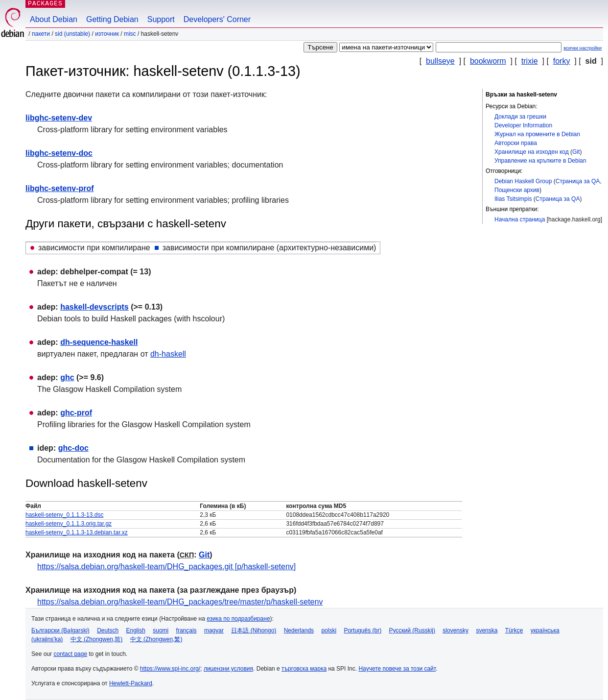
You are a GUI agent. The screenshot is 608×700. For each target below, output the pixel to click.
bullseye (440, 61)
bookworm (488, 61)
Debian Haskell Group (523, 181)
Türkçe (514, 630)
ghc (67, 377)
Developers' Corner (217, 19)
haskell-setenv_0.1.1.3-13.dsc (64, 515)
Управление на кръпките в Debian (540, 161)
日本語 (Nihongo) (254, 630)
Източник (107, 34)
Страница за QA (578, 181)
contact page (70, 654)
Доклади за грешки (520, 117)
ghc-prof (76, 413)
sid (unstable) (72, 34)
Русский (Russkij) (412, 630)
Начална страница (520, 219)
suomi (161, 630)
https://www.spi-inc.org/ (170, 669)
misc (130, 34)
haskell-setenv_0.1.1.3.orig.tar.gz (69, 524)
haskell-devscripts (94, 307)
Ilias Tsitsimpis (513, 199)
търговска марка (304, 669)
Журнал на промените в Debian (537, 134)
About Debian (54, 19)
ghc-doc (73, 448)
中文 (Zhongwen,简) (97, 639)
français (187, 630)
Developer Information (523, 125)
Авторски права (516, 143)
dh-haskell (168, 354)
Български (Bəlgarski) (60, 630)
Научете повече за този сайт (397, 669)
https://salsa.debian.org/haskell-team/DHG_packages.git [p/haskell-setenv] (166, 567)
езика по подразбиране (238, 619)
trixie (530, 61)
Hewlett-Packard (131, 683)
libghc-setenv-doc (59, 153)
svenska (487, 630)
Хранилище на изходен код (532, 152)
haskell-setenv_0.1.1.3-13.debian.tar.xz (77, 532)
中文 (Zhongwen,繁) (156, 639)
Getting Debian (112, 19)
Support (161, 19)
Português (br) (362, 630)
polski (329, 630)
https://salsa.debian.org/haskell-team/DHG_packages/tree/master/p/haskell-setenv (180, 602)
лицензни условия (228, 669)
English (136, 630)
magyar (214, 630)
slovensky (456, 630)
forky (562, 61)
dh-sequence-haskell (99, 342)
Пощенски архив (517, 190)
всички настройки (583, 48)
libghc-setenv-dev (59, 118)
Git (576, 152)
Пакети (41, 34)
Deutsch (108, 630)
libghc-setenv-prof (60, 188)
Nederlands (299, 630)
